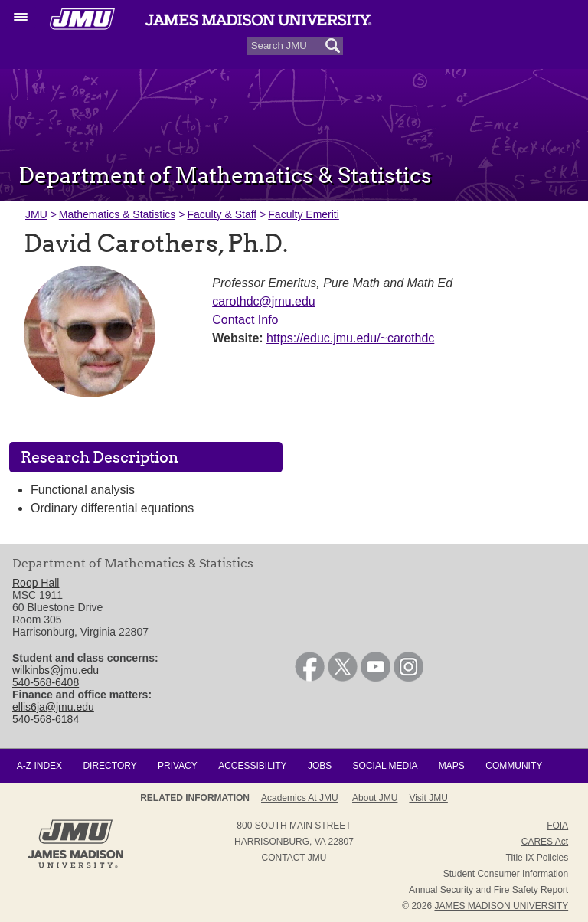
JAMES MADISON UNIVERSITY (501, 906)
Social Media (385, 766)
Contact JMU (294, 858)
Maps (452, 766)
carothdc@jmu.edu (264, 301)
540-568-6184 (46, 719)
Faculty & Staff (222, 214)
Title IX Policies (537, 858)
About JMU (375, 798)
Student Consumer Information (506, 874)
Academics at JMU (300, 798)
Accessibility (252, 766)
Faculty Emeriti (304, 214)
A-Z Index (39, 766)
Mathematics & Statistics (118, 214)
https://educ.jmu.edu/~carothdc (350, 338)
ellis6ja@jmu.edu (53, 707)
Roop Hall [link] (36, 584)
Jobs (320, 766)
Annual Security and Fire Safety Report (488, 890)
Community (514, 766)
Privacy (178, 766)
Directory (109, 766)
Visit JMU (428, 798)
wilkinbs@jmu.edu (56, 670)
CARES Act (545, 842)
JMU (36, 214)
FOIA (557, 826)
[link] (310, 678)
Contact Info (245, 320)
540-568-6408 (46, 682)
